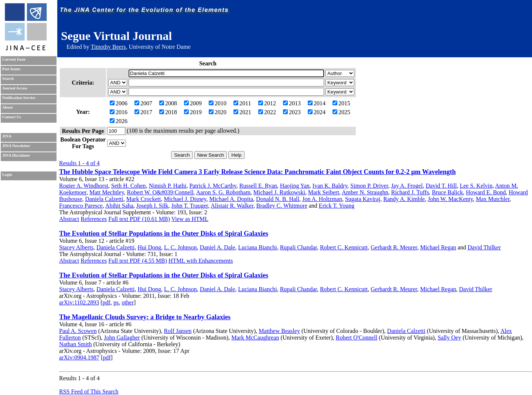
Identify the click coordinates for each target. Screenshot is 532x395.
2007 (143, 103)
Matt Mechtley (107, 192)
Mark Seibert (324, 192)
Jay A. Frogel (407, 186)
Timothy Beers (108, 47)
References (94, 219)
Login (7, 175)
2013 (292, 103)
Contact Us (12, 117)
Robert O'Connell (357, 338)
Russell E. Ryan (258, 186)
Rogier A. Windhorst (84, 186)
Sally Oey (450, 338)
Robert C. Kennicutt (344, 247)
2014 (317, 103)
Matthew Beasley (279, 331)
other (128, 302)
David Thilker (484, 247)
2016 (119, 112)
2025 (341, 112)
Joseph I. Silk (152, 206)
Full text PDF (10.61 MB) (139, 219)
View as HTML (190, 219)
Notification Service (19, 98)
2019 (193, 112)
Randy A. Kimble (404, 199)
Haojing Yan (295, 186)
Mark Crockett (144, 199)
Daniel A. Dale (218, 247)
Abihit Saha (119, 206)
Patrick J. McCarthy (213, 186)
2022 (267, 112)
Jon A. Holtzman (322, 199)
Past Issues (11, 69)
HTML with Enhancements (201, 261)
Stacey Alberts (76, 247)
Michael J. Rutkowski (279, 192)
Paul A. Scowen (78, 331)
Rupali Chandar (299, 247)
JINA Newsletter (16, 146)
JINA (7, 136)
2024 (317, 112)
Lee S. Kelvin (476, 186)
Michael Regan (438, 247)
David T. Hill (441, 186)
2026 (119, 121)
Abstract (69, 219)
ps (116, 302)
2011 (242, 103)
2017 (143, 112)
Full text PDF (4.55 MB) (138, 261)
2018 (168, 112)
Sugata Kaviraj (363, 199)
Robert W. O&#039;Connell (160, 192)
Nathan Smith (75, 344)
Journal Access (15, 88)
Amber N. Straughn (365, 192)
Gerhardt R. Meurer (394, 247)
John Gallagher (122, 338)
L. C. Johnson (180, 247)
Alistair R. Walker (232, 206)
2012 (267, 103)
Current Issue (14, 59)
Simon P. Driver (369, 186)
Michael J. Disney (185, 199)
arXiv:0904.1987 (79, 357)
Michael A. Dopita (231, 199)
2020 (218, 112)
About (7, 107)
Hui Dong (149, 247)
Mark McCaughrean (255, 338)
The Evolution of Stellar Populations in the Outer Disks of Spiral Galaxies (164, 234)
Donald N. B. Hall (278, 199)
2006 (119, 103)
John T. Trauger (190, 206)
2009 (193, 103)
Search (8, 79)
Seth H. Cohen (129, 186)
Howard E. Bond (486, 192)
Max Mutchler (493, 199)
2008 (168, 103)
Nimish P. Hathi (168, 186)
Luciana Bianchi (257, 247)
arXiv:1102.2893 (79, 302)
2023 (292, 112)
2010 (218, 103)
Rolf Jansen (178, 331)
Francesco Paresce (81, 206)
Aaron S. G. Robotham (223, 192)
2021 (242, 112)
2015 (341, 103)
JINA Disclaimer (16, 155)
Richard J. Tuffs (410, 192)
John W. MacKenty (450, 199)
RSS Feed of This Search (89, 391)
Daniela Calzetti (104, 199)
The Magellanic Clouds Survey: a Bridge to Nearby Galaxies (145, 317)
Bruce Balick (447, 192)
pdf (107, 302)
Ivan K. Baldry (330, 186)
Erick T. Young (337, 206)
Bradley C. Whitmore (282, 206)
